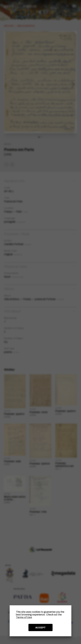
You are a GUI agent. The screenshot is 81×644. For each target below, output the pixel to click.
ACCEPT (40, 628)
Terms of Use (24, 617)
